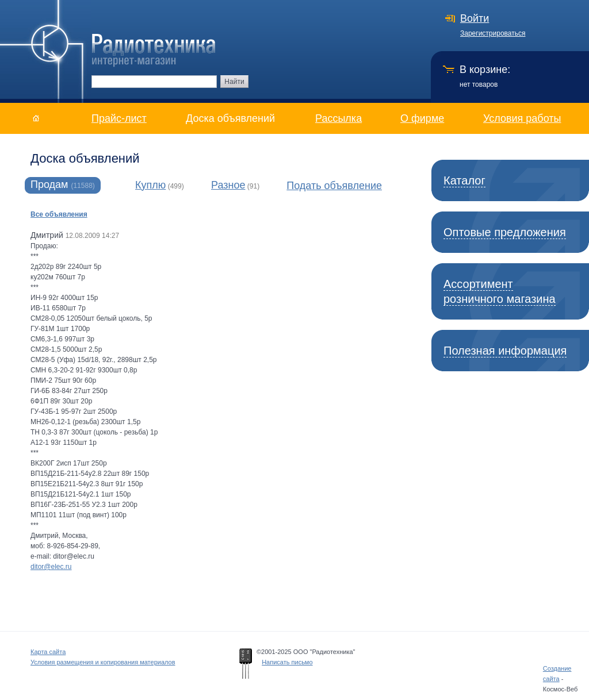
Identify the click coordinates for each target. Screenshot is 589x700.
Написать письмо (287, 662)
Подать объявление (334, 186)
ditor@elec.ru (51, 567)
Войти (475, 18)
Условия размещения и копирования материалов (103, 662)
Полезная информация (505, 351)
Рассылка (339, 118)
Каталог (464, 180)
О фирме (422, 118)
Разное (228, 185)
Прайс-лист (119, 118)
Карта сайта (48, 652)
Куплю (150, 185)
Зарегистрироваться (493, 33)
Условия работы (522, 118)
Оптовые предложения (505, 232)
